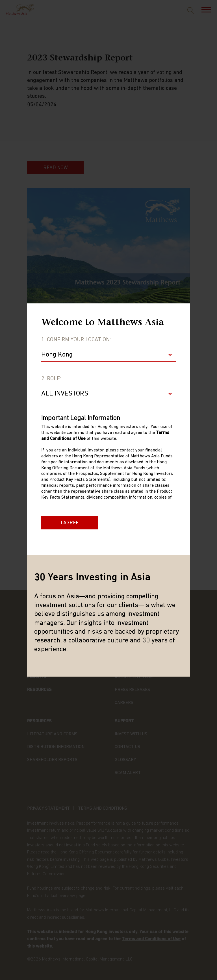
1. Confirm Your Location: (76, 340)
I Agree (70, 523)
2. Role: (51, 379)
